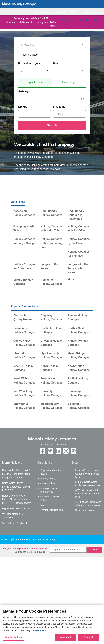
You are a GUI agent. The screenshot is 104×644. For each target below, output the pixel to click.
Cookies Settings (14, 637)
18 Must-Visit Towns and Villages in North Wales (88, 504)
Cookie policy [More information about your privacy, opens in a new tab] (39, 630)
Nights (22, 107)
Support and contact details (51, 472)
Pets (56, 63)
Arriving (23, 91)
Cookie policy (48, 484)
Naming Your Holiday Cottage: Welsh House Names (87, 474)
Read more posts (85, 510)
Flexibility (59, 107)
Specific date (35, 82)
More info (45, 505)
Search (52, 125)
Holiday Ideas (84, 20)
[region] (52, 625)
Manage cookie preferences (49, 490)
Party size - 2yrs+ (29, 63)
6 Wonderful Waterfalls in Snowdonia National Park (87, 494)
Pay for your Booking (52, 510)
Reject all (89, 637)
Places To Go (67, 20)
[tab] (35, 83)
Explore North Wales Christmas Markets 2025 (88, 484)
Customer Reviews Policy (51, 498)
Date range (69, 82)
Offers (97, 20)
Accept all (66, 637)
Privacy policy (48, 479)
